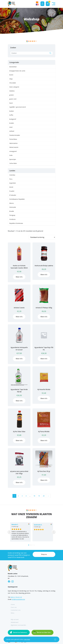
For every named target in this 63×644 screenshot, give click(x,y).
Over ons (14, 607)
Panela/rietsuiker (15, 135)
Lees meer (27, 639)
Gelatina (12, 91)
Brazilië (12, 211)
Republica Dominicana (16, 223)
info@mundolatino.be (18, 599)
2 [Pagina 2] (18, 496)
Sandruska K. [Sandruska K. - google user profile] (38, 525)
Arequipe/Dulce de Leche (17, 71)
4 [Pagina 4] (26, 496)
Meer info (19, 277)
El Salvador (13, 195)
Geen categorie (14, 87)
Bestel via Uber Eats (44, 632)
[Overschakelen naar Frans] (37, 5)
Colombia (12, 175)
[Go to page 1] (30, 545)
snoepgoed (13, 151)
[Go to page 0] (29, 545)
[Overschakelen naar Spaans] (37, 2)
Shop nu (44, 554)
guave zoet (13, 99)
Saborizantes (13, 143)
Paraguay (12, 215)
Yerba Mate (13, 163)
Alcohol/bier (13, 67)
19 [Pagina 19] (39, 496)
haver (11, 103)
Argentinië (13, 183)
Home (13, 604)
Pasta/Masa (13, 139)
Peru (11, 179)
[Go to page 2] (31, 545)
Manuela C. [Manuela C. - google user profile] (15, 524)
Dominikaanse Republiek (17, 199)
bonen (11, 75)
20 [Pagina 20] (44, 496)
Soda (11, 155)
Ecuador (12, 191)
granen (11, 95)
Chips (11, 79)
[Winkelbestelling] (42, 237)
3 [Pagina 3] (22, 496)
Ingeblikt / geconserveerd (18, 107)
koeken (12, 111)
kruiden (12, 123)
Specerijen (13, 159)
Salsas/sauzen (14, 147)
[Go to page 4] (34, 545)
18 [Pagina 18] (34, 496)
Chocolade (13, 83)
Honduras (12, 219)
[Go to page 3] (33, 545)
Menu (13, 613)
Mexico (12, 203)
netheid (12, 131)
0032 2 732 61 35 (16, 597)
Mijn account (15, 619)
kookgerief (13, 119)
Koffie (11, 115)
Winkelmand (15, 622)
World (11, 187)
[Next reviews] (54, 532)
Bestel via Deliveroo (20, 632)
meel (11, 127)
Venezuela (13, 207)
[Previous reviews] (9, 532)
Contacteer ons (16, 610)
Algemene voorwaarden (18, 625)
